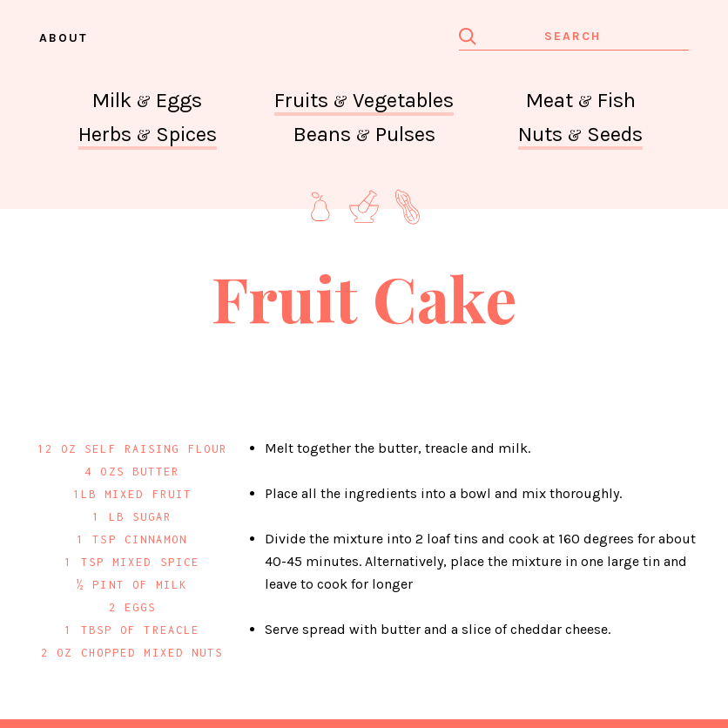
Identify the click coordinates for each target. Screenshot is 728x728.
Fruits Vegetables (364, 100)
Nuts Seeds (580, 134)
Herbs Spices (148, 134)
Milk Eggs (147, 100)
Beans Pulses (364, 134)
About (64, 38)
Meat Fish (581, 100)
